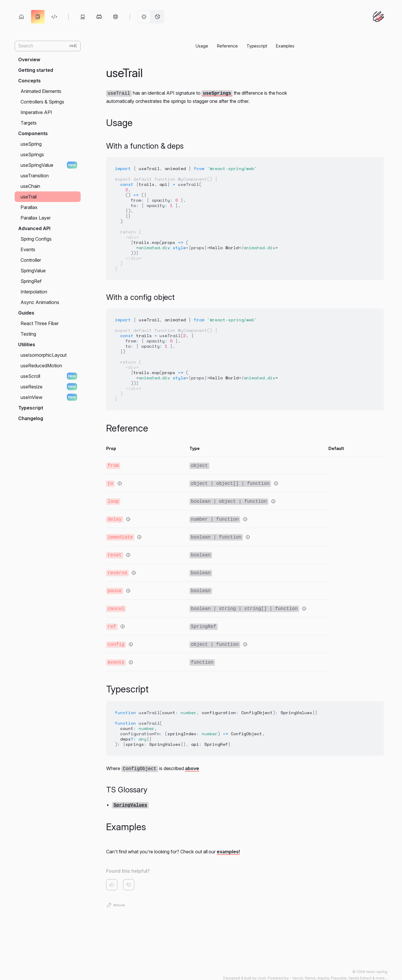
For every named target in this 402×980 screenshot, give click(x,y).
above (192, 761)
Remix (310, 969)
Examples (285, 46)
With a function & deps (145, 145)
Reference (227, 46)
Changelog (31, 418)
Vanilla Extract (360, 969)
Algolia (323, 969)
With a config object (140, 297)
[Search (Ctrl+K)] (48, 46)
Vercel (298, 969)
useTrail (124, 73)
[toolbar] (89, 17)
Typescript (257, 46)
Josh (262, 969)
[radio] (144, 17)
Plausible (339, 969)
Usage (202, 46)
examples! (228, 843)
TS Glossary (127, 782)
